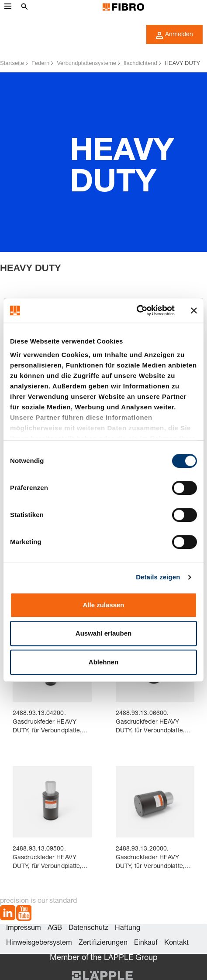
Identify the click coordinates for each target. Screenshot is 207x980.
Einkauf (146, 943)
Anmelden (174, 35)
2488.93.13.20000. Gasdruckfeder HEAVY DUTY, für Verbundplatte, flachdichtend (150, 859)
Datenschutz (88, 929)
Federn (40, 63)
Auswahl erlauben (103, 633)
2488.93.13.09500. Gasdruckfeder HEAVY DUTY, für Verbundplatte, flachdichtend (47, 859)
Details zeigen (158, 577)
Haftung (128, 929)
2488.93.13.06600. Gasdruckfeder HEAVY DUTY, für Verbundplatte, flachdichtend (150, 723)
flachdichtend (140, 63)
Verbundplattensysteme (86, 63)
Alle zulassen (103, 605)
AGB (55, 929)
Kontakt (176, 943)
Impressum (24, 929)
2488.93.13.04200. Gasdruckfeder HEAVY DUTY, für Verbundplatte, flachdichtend (47, 723)
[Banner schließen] (194, 310)
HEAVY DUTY (183, 63)
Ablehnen (103, 662)
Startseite (12, 63)
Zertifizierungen (103, 943)
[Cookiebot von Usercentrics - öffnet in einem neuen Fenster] (136, 310)
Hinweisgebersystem (39, 943)
